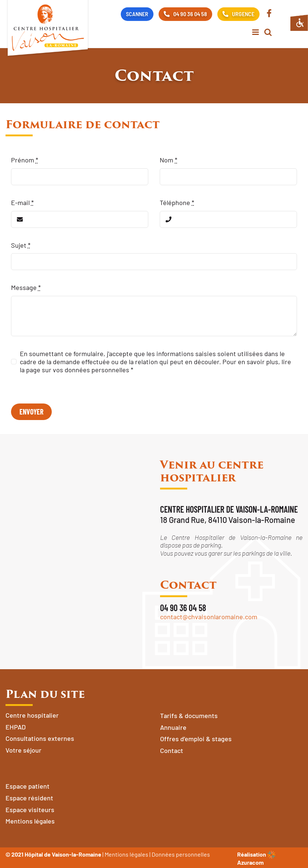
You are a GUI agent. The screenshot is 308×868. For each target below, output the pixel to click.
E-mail (22, 202)
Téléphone (177, 202)
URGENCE (238, 14)
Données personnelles (181, 854)
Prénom (25, 160)
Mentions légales (126, 854)
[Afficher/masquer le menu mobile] (256, 32)
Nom (169, 160)
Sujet (21, 245)
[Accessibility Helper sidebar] (299, 23)
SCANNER (137, 14)
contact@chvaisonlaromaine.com (209, 617)
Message (26, 287)
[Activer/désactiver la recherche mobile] (268, 32)
